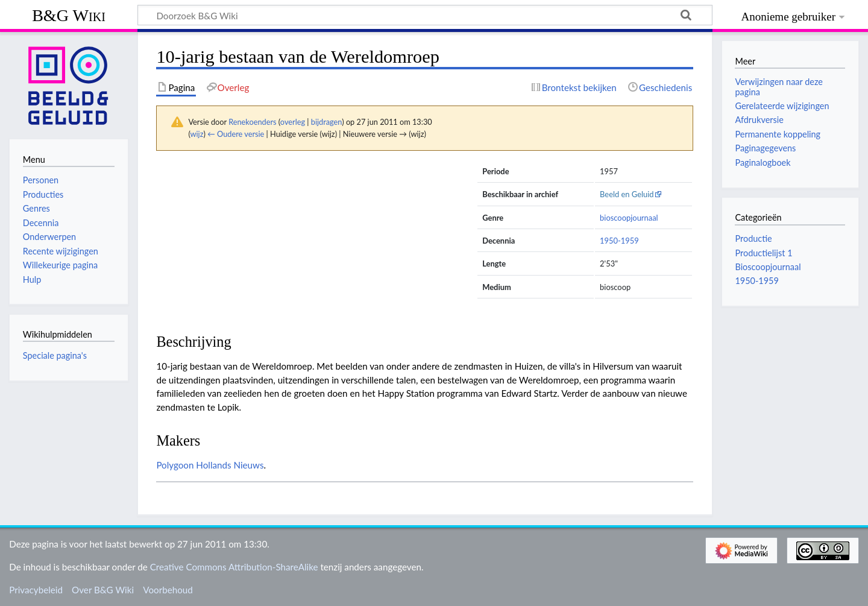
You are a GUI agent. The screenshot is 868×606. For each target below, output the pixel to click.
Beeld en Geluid (627, 194)
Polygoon (175, 465)
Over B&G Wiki (103, 590)
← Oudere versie (236, 134)
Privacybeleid (36, 590)
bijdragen (326, 122)
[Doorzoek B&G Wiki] (425, 15)
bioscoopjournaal (629, 218)
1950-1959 (619, 241)
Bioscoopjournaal (768, 267)
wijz (197, 134)
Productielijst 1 (763, 253)
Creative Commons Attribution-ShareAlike (234, 567)
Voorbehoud (168, 590)
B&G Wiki (69, 15)
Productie (753, 238)
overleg (293, 122)
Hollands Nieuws (230, 465)
